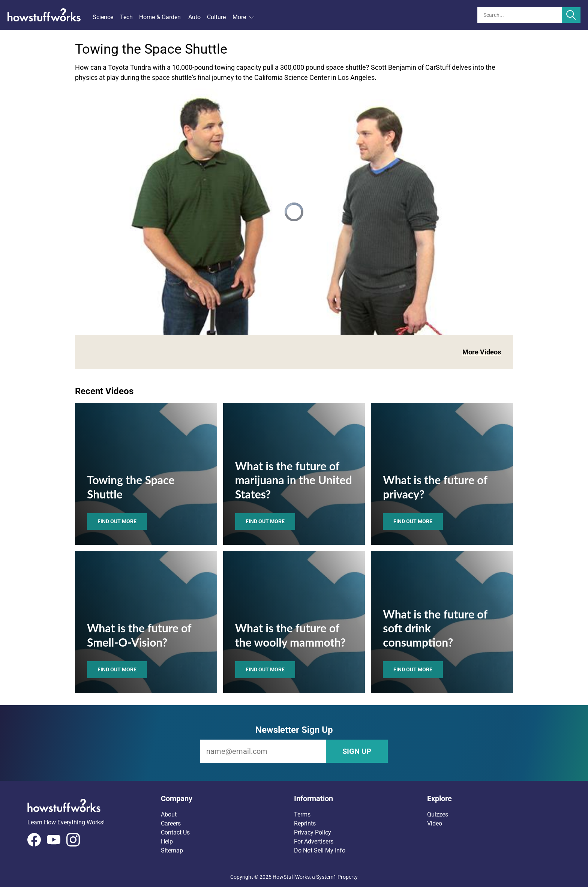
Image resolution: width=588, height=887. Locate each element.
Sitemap (172, 850)
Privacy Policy (313, 832)
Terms (302, 814)
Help (167, 841)
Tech (126, 17)
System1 (326, 877)
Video (435, 823)
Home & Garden (160, 17)
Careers (171, 823)
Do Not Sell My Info (320, 850)
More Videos (482, 352)
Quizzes (438, 814)
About (169, 814)
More (243, 17)
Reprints (305, 823)
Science (103, 17)
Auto (194, 17)
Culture (216, 17)
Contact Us (175, 832)
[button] (227, 798)
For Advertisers (314, 841)
